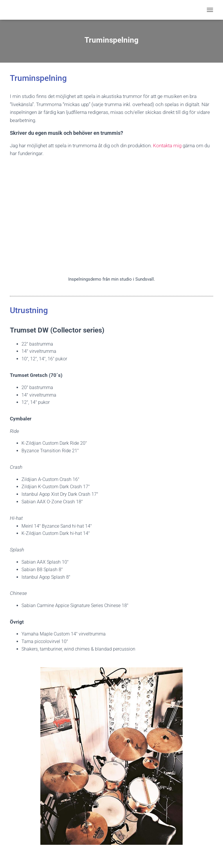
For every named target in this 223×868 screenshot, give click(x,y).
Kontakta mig (167, 146)
